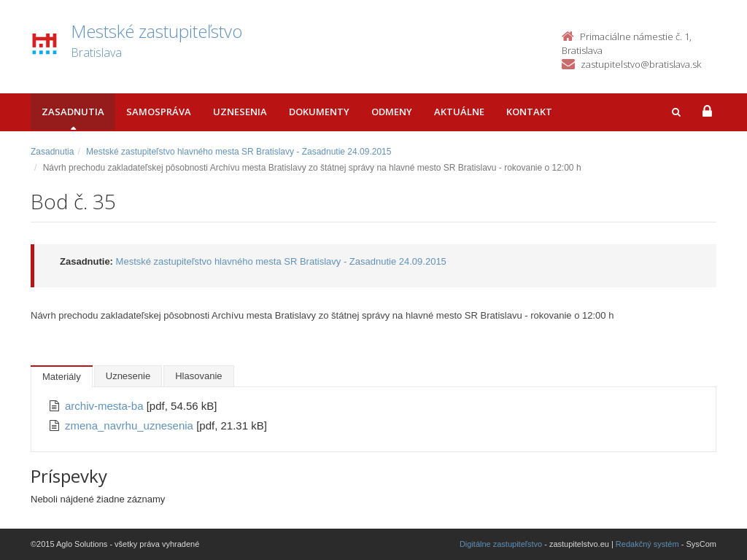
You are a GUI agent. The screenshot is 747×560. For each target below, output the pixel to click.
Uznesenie (128, 376)
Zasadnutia (73, 112)
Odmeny (392, 112)
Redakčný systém (647, 544)
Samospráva (159, 112)
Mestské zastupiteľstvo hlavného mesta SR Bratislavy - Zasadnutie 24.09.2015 (239, 152)
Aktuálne (459, 112)
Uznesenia (240, 112)
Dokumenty (319, 112)
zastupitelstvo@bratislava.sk (641, 64)
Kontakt (529, 112)
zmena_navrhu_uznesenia (131, 425)
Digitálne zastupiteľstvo (501, 544)
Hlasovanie (198, 376)
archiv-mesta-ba (106, 406)
